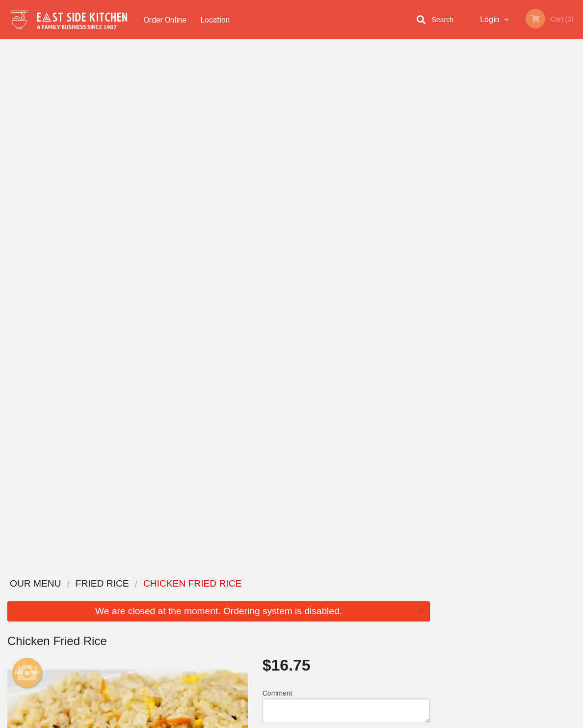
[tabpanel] (510, 138)
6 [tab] (547, 202)
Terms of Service (308, 721)
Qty (288, 216)
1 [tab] (474, 202)
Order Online (165, 19)
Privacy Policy (359, 621)
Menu (266, 597)
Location (215, 19)
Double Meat (342, 469)
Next (576, 138)
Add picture (27, 143)
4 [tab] (518, 202)
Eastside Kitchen (92, 584)
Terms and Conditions (370, 609)
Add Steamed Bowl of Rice (342, 432)
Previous (445, 138)
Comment (346, 176)
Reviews (351, 597)
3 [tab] (503, 202)
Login (490, 19)
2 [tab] (488, 202)
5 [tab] (532, 202)
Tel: (468, 621)
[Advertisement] (219, 537)
